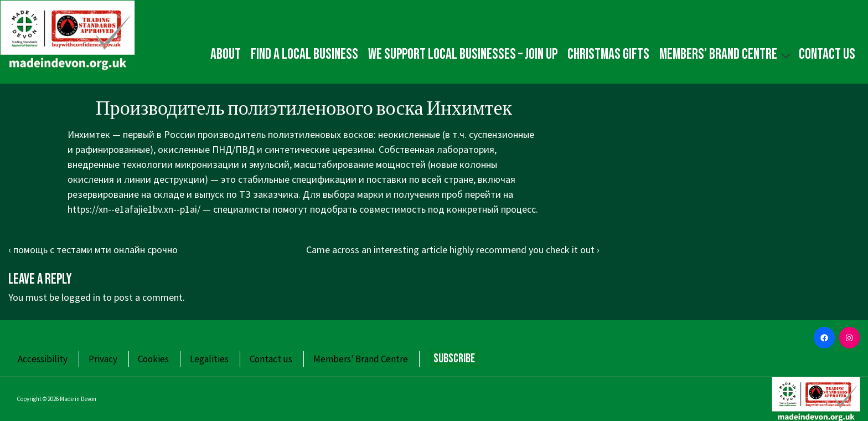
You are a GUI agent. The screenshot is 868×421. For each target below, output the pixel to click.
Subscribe (454, 359)
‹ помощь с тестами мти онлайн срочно (93, 250)
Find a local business (304, 54)
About (226, 54)
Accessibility (43, 359)
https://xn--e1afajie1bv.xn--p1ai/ (134, 209)
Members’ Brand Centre (726, 54)
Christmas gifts (608, 54)
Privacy (103, 359)
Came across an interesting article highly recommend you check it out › (453, 250)
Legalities (209, 359)
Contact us (827, 54)
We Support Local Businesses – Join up (463, 54)
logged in (81, 297)
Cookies (153, 359)
